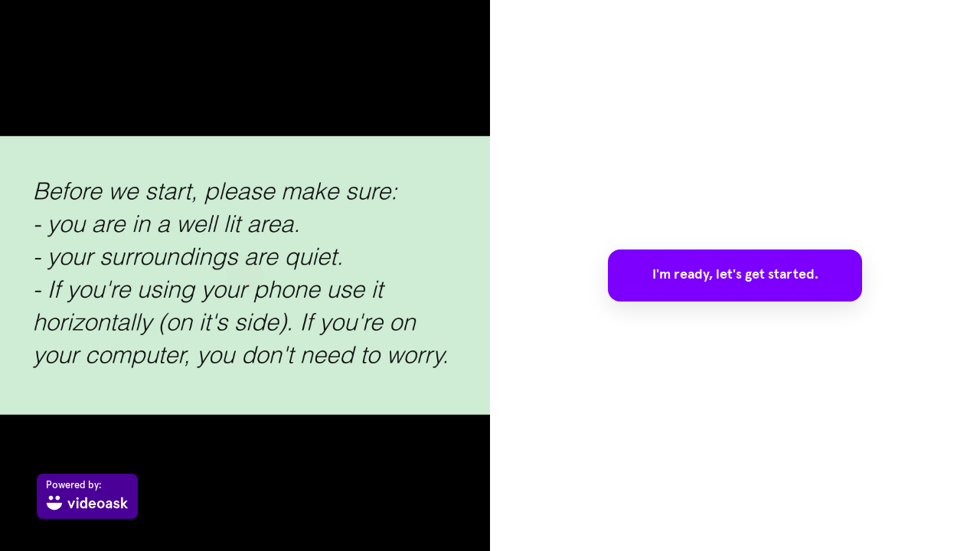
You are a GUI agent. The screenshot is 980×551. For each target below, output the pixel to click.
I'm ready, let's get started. (735, 275)
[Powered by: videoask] (87, 496)
